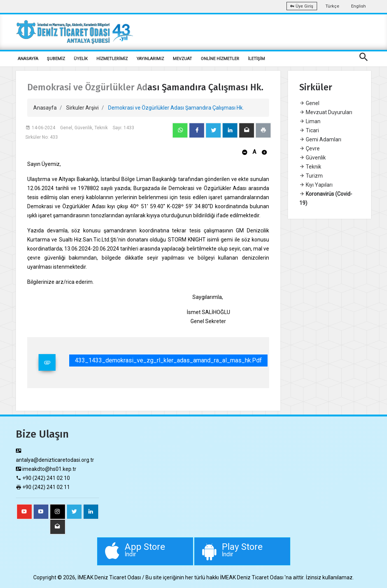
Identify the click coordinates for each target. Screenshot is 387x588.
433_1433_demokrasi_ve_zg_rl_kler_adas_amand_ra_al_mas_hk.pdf (168, 360)
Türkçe (332, 6)
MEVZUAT (182, 59)
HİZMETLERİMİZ (112, 59)
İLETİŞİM (256, 59)
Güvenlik (313, 158)
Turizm (311, 176)
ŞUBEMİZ (56, 59)
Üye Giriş (302, 6)
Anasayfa (45, 108)
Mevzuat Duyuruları (326, 112)
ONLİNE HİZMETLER (220, 59)
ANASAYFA (28, 59)
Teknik (310, 167)
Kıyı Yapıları (316, 185)
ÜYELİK (81, 59)
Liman (310, 121)
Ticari (309, 130)
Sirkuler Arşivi (82, 108)
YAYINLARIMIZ (150, 59)
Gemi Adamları (320, 139)
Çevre (310, 149)
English (358, 6)
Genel (309, 103)
